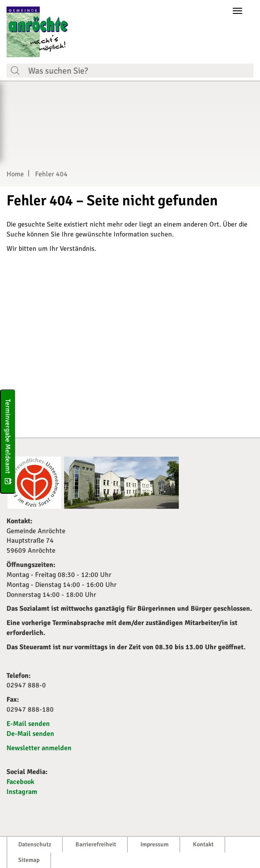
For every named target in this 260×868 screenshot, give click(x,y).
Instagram (22, 792)
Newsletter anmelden (39, 748)
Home (15, 174)
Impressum (154, 844)
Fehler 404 (51, 174)
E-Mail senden (28, 724)
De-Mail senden (30, 734)
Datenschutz (35, 844)
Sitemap (29, 860)
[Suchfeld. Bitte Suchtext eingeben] (139, 71)
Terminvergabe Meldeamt (8, 442)
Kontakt (203, 844)
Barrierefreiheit (96, 844)
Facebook (20, 782)
